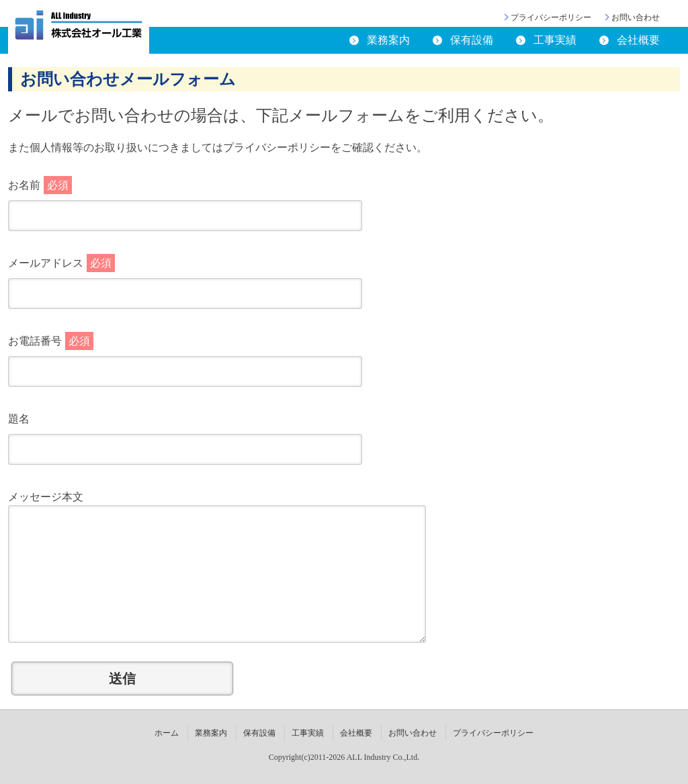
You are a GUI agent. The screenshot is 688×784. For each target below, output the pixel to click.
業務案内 (388, 40)
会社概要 (638, 40)
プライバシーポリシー (551, 17)
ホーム (167, 733)
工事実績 (555, 40)
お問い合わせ (636, 17)
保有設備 (472, 40)
